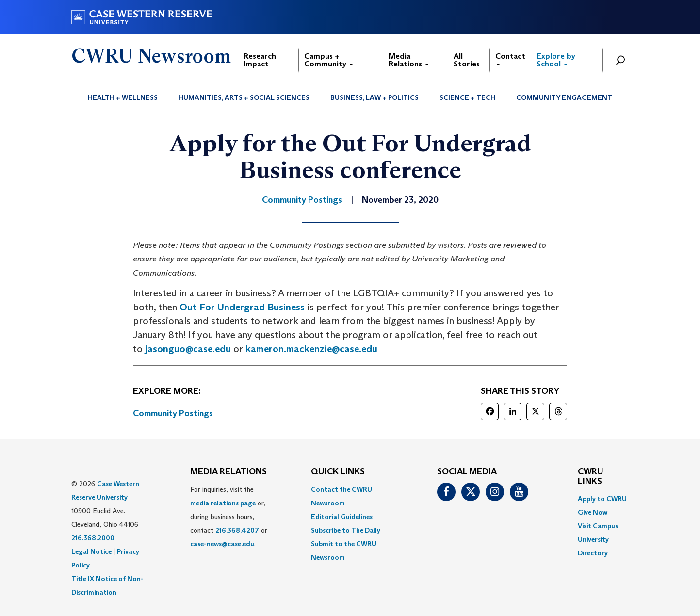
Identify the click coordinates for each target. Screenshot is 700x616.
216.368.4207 (237, 530)
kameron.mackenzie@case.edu (311, 349)
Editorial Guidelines (342, 517)
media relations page (223, 503)
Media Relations (409, 60)
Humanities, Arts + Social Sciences (244, 97)
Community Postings (173, 413)
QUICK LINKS (338, 472)
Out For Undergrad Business (242, 307)
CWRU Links (591, 477)
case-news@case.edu (222, 544)
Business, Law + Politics (374, 97)
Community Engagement (564, 97)
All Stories (467, 60)
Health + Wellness (123, 97)
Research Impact (260, 60)
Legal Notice (91, 551)
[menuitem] (123, 97)
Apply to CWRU (602, 499)
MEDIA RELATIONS (228, 472)
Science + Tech (467, 97)
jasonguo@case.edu (188, 349)
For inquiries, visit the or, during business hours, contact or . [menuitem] (229, 517)
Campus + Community (329, 60)
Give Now (593, 512)
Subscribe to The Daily (346, 530)
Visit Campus (598, 526)
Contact (510, 58)
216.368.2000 (93, 538)
